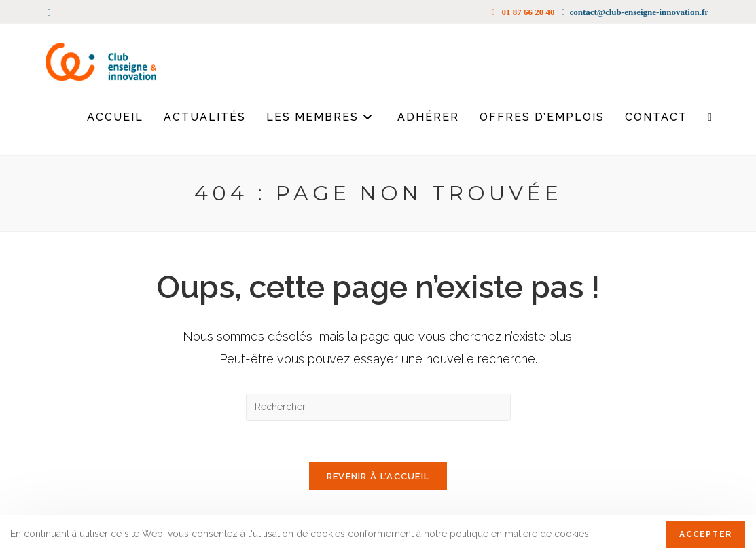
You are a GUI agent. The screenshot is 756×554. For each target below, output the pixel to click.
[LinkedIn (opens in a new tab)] (51, 12)
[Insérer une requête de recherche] (378, 407)
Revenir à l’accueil (378, 476)
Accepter (705, 534)
